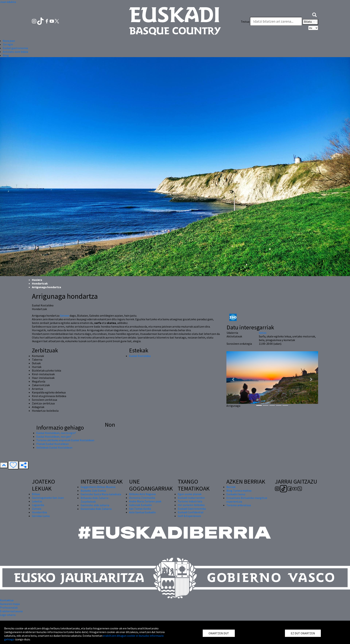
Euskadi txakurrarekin (191, 498)
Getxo (263, 333)
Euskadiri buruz (236, 494)
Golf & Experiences (189, 516)
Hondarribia (39, 512)
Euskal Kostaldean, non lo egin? (56, 433)
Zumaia (37, 509)
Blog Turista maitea (239, 491)
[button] (314, 14)
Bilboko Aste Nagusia (142, 494)
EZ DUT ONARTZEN (303, 633)
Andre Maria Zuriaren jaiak (145, 501)
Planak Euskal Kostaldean (52, 444)
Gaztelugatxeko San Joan (48, 498)
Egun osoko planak (190, 494)
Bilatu (310, 22)
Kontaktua (7, 600)
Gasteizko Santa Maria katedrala (101, 494)
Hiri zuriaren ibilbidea (191, 505)
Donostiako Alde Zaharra (96, 509)
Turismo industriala (190, 501)
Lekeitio (37, 501)
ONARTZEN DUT (219, 633)
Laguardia (38, 505)
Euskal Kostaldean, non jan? (54, 437)
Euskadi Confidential (191, 512)
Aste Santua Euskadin (142, 512)
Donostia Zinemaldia (142, 498)
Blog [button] (6, 55)
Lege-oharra (8, 615)
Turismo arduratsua (239, 505)
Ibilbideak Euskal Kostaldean (54, 447)
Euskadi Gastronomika (192, 509)
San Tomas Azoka (140, 509)
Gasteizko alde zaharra (95, 505)
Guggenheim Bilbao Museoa (98, 487)
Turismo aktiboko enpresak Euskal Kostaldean (65, 440)
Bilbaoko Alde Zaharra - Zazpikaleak (95, 500)
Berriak (231, 487)
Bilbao (36, 494)
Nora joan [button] (9, 41)
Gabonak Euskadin (140, 505)
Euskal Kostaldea (140, 356)
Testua (245, 22)
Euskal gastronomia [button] (15, 48)
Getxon (65, 316)
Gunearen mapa (10, 604)
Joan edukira (8, 2)
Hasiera (37, 280)
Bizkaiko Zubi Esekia (93, 491)
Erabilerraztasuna (11, 611)
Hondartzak (40, 283)
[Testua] (276, 21)
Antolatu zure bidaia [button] (15, 52)
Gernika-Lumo (41, 516)
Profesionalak (9, 608)
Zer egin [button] (8, 44)
